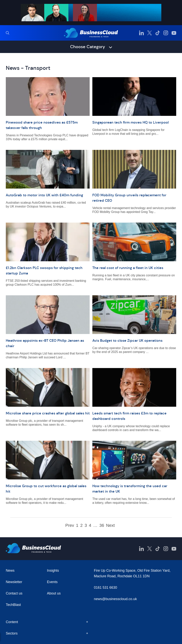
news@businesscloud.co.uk (115, 599)
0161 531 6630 (105, 588)
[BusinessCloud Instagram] (166, 33)
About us (54, 593)
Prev (70, 525)
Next (110, 525)
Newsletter (14, 582)
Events (52, 582)
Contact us (14, 593)
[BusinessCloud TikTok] (158, 33)
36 (102, 525)
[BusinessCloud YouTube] (174, 33)
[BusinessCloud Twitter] (150, 33)
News (10, 571)
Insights (53, 571)
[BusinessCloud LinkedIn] (141, 33)
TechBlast (13, 605)
